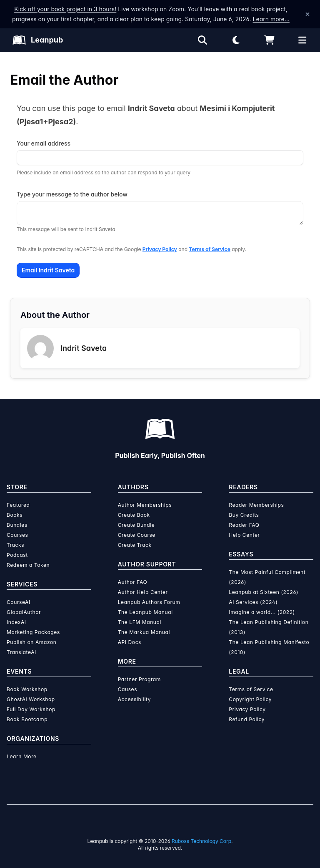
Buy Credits (244, 515)
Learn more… (271, 19)
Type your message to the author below (72, 194)
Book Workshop (27, 689)
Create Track (135, 545)
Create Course (137, 535)
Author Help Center (143, 592)
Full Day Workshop (31, 709)
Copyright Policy (250, 699)
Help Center (244, 535)
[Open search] (202, 40)
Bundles (17, 525)
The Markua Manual (144, 632)
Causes (127, 689)
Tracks (15, 545)
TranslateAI (21, 652)
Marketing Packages (33, 632)
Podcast (17, 555)
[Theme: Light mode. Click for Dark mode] (236, 40)
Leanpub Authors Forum (149, 602)
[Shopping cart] (269, 40)
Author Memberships (145, 505)
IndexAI (16, 622)
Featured (18, 505)
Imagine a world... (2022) (262, 612)
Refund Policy (247, 719)
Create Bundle (136, 525)
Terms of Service (209, 249)
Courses (17, 535)
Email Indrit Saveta (48, 270)
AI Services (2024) (253, 602)
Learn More (22, 756)
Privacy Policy (160, 249)
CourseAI (19, 602)
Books (15, 515)
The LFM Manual (140, 622)
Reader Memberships (256, 505)
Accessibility (134, 699)
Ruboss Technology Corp (201, 841)
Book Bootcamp (27, 719)
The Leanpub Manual (145, 612)
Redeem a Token (28, 565)
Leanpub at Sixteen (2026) (264, 592)
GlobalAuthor (24, 612)
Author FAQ (133, 582)
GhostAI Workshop (31, 699)
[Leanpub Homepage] (38, 40)
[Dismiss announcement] (307, 14)
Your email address (44, 143)
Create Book (134, 515)
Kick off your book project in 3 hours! (65, 9)
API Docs (130, 642)
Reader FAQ (244, 525)
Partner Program (139, 679)
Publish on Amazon (31, 642)
